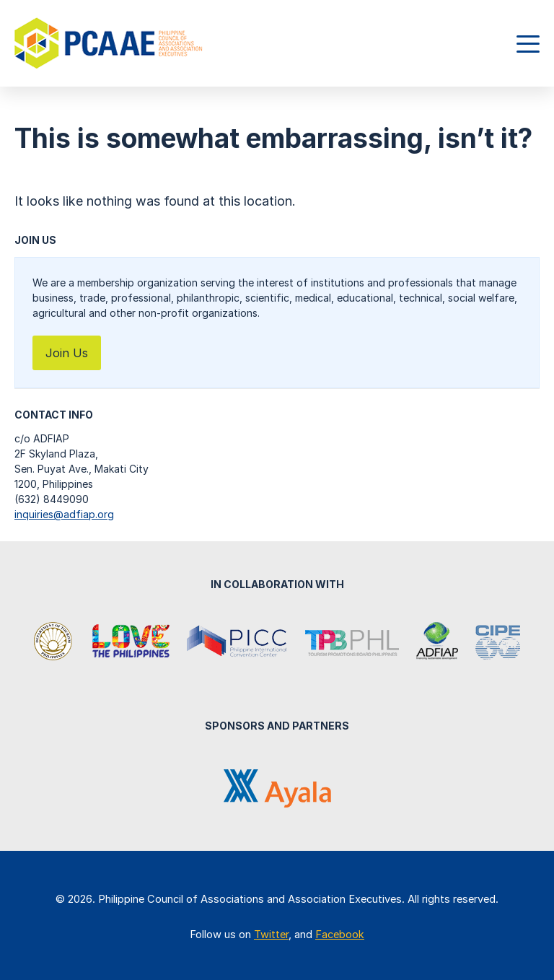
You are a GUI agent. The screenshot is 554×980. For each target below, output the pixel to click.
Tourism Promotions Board (352, 642)
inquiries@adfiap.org (64, 514)
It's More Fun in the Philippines (131, 642)
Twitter (271, 935)
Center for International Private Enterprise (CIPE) (498, 642)
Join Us (67, 353)
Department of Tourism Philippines (54, 642)
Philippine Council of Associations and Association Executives (110, 43)
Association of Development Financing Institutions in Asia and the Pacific (437, 642)
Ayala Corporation (277, 788)
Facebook (340, 935)
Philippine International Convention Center (237, 642)
